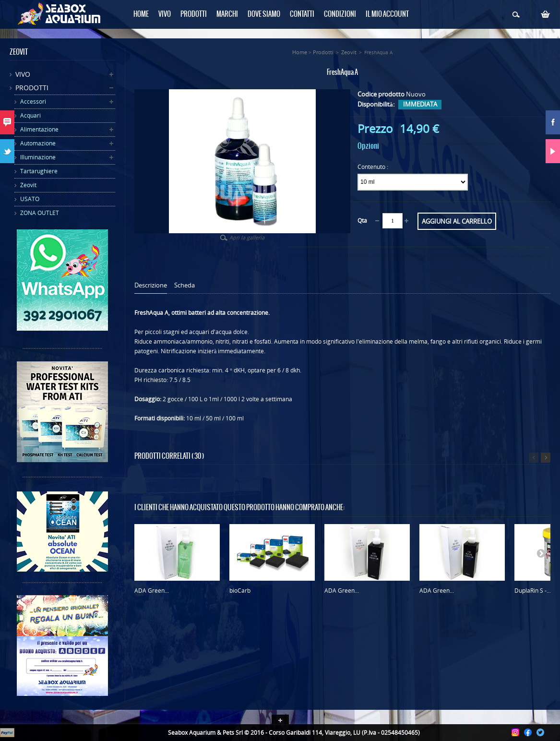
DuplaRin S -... (533, 591)
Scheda (185, 285)
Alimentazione (39, 129)
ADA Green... (152, 591)
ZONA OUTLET (40, 213)
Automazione (38, 143)
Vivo (23, 74)
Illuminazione (38, 157)
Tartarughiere (39, 171)
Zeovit (28, 185)
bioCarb (240, 591)
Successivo (546, 458)
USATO (30, 199)
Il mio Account (387, 14)
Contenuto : (374, 167)
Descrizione (151, 285)
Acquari (30, 115)
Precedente (534, 458)
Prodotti (32, 88)
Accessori (33, 102)
